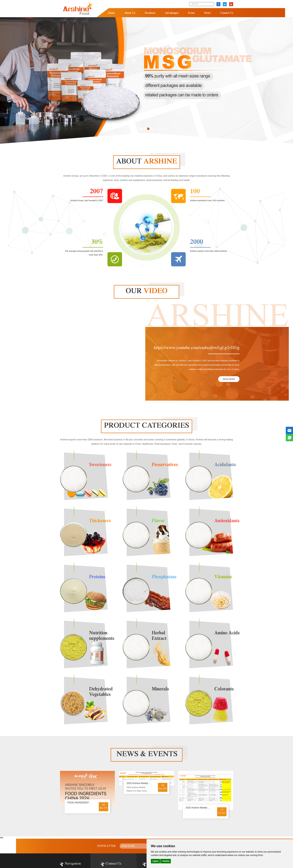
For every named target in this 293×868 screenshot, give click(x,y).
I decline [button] (166, 861)
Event (191, 13)
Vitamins (223, 577)
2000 (197, 243)
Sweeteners (100, 465)
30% (97, 243)
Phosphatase (164, 577)
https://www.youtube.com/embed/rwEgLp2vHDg (197, 348)
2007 (97, 192)
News (207, 13)
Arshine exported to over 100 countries (207, 200)
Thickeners (100, 521)
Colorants (224, 690)
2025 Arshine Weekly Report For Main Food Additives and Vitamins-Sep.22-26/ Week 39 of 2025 (137, 789)
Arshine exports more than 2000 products (209, 251)
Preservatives (165, 465)
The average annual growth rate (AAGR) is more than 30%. (84, 253)
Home (112, 13)
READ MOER (229, 379)
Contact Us (227, 13)
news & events (147, 755)
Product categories (147, 426)
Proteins (97, 577)
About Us (130, 13)
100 (195, 192)
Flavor (158, 521)
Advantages (172, 13)
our (147, 292)
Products (150, 13)
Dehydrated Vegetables (101, 692)
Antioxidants (227, 521)
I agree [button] (155, 861)
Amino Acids (227, 633)
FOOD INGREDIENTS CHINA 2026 (86, 803)
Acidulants (225, 465)
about (147, 162)
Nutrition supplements (102, 636)
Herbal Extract (159, 636)
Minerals (160, 690)
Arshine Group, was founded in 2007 (87, 200)
